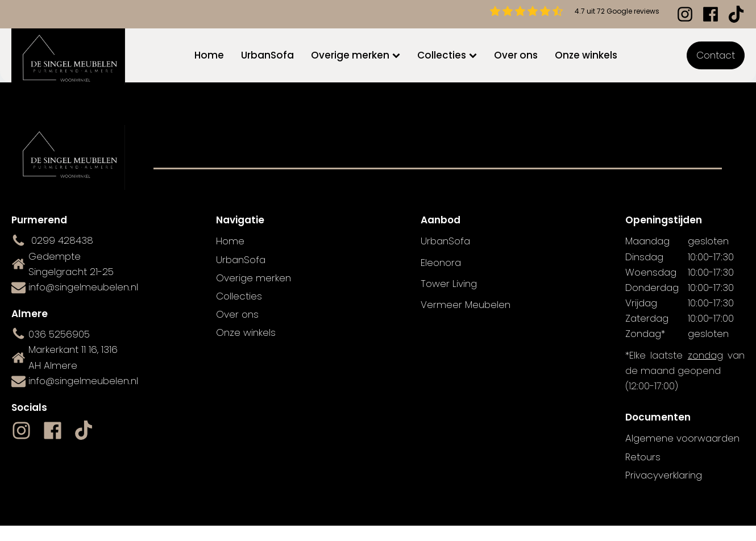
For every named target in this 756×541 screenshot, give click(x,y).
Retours (643, 457)
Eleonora (441, 263)
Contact (716, 55)
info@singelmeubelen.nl (83, 287)
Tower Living (449, 284)
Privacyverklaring (664, 475)
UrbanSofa (267, 55)
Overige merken (356, 55)
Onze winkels (586, 55)
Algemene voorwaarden (682, 438)
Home (209, 55)
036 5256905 (59, 334)
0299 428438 (62, 240)
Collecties (447, 55)
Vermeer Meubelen (466, 305)
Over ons (516, 55)
